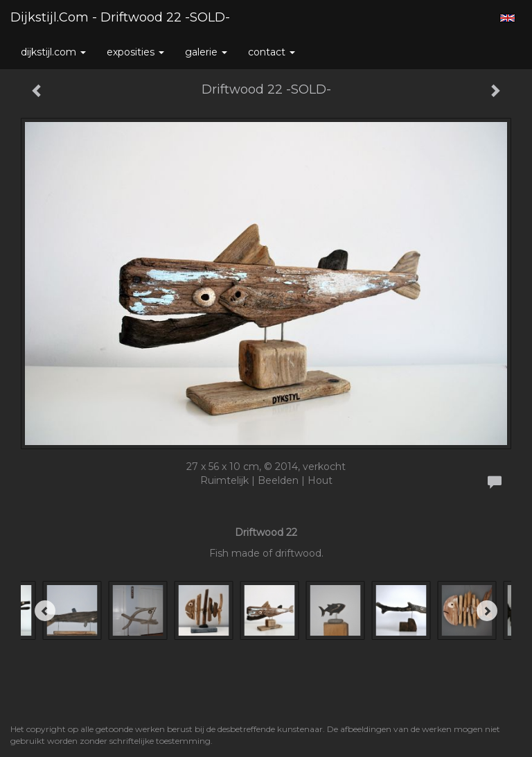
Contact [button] (272, 52)
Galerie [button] (206, 52)
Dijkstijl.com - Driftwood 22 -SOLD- (120, 17)
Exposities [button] (135, 52)
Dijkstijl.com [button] (53, 52)
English (507, 18)
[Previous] (45, 611)
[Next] (487, 611)
